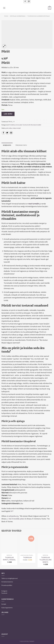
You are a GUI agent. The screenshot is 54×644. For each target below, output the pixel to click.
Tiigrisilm (27, 557)
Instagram (4, 591)
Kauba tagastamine (7, 608)
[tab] (7, 145)
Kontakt (4, 604)
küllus (11, 128)
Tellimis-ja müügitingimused (10, 578)
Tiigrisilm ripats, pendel (9, 559)
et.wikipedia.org (13, 516)
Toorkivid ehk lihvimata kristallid (39, 16)
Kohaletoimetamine (7, 582)
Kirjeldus (7, 145)
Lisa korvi (8, 114)
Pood (6, 16)
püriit (7, 128)
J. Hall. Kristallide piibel (16, 519)
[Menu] (4, 8)
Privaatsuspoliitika (7, 585)
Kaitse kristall (17, 128)
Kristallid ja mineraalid (18, 16)
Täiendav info (21, 145)
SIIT (12, 511)
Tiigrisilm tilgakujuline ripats (45, 560)
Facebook (4, 593)
